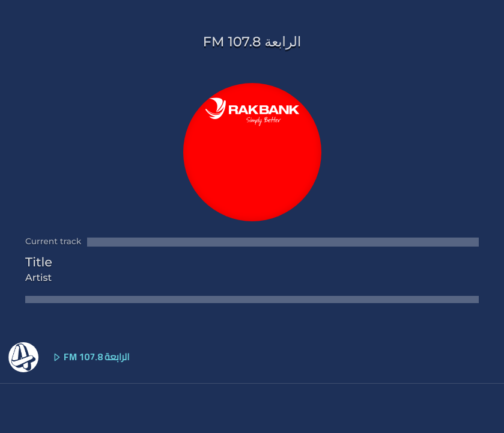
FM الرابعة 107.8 (69, 357)
